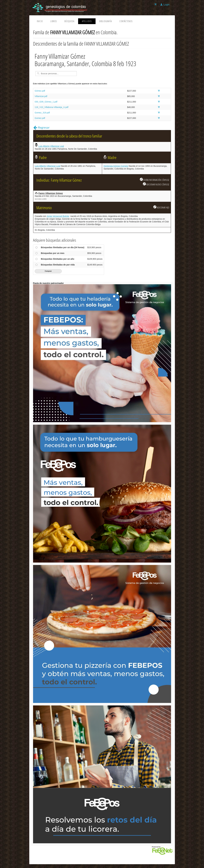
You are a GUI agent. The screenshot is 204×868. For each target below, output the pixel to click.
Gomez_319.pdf (42, 113)
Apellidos (87, 21)
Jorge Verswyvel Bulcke (58, 216)
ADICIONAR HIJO (161, 207)
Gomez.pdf (40, 118)
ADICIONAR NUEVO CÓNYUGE (156, 184)
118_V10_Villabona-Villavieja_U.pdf (52, 107)
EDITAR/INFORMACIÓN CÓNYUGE (155, 180)
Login (166, 5)
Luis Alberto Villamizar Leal (51, 146)
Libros (54, 21)
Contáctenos (126, 21)
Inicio (40, 21)
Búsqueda (69, 21)
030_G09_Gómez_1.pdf (46, 102)
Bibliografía (106, 21)
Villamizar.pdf (41, 96)
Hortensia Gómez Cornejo (116, 166)
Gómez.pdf (40, 91)
